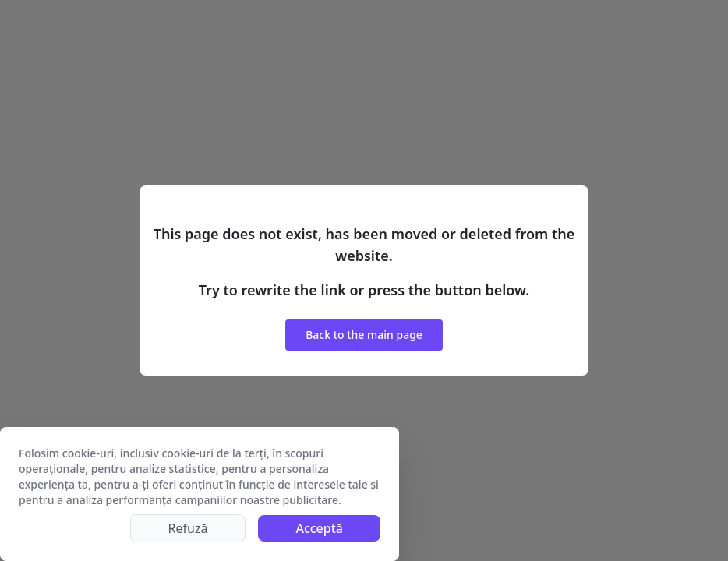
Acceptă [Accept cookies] (319, 528)
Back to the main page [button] (364, 335)
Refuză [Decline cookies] (188, 528)
